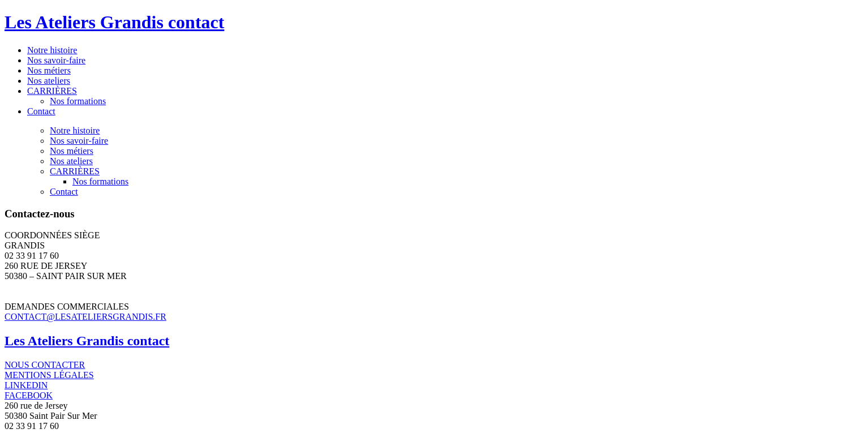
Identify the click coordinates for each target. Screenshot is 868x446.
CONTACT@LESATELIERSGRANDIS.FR (85, 317)
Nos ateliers (49, 81)
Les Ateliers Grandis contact (114, 22)
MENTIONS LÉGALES (49, 375)
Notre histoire (52, 50)
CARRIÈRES (52, 91)
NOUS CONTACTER (45, 365)
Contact (41, 111)
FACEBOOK (29, 395)
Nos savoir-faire (56, 60)
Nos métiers (49, 70)
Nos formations (78, 101)
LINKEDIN (26, 385)
